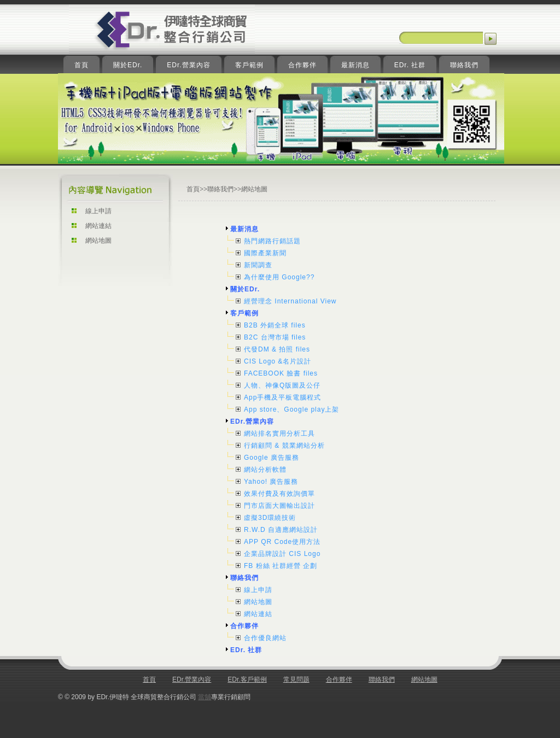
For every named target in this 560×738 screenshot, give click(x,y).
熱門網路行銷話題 (272, 241)
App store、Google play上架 (291, 409)
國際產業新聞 (265, 253)
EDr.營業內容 (252, 421)
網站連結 (98, 226)
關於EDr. (245, 289)
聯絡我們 (220, 189)
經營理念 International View (290, 301)
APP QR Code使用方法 (282, 542)
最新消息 (244, 229)
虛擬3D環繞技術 (270, 518)
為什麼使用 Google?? (279, 277)
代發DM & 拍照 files (277, 349)
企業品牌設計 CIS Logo (282, 554)
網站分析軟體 (265, 470)
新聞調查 (258, 265)
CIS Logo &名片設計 (278, 361)
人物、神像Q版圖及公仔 (282, 385)
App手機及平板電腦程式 (282, 397)
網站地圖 (98, 241)
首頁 (193, 189)
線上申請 (98, 211)
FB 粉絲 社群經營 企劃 (281, 566)
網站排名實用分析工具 (279, 434)
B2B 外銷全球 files (275, 325)
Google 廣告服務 (272, 458)
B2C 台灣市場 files (275, 337)
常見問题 (296, 680)
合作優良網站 (265, 638)
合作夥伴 (244, 626)
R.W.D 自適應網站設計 (281, 530)
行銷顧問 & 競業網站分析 (284, 446)
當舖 (205, 697)
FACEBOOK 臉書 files (281, 373)
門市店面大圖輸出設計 (279, 506)
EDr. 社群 (246, 650)
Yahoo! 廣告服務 (271, 482)
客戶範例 (244, 313)
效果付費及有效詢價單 (279, 494)
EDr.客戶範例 (247, 680)
